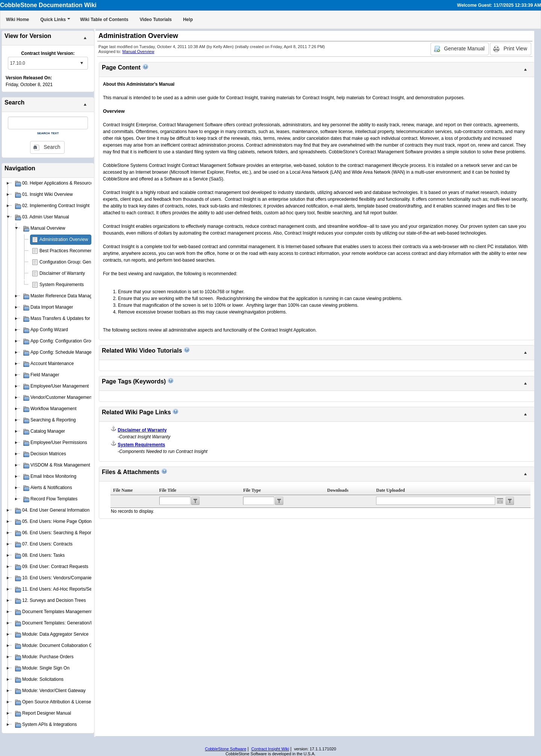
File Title (168, 490)
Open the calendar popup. (500, 501)
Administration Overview (64, 239)
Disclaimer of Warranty (62, 273)
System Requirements (62, 285)
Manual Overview (138, 52)
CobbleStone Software (225, 749)
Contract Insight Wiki (270, 749)
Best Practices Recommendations (73, 251)
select (82, 63)
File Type (252, 490)
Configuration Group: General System (77, 262)
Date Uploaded (390, 490)
